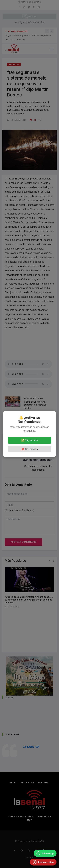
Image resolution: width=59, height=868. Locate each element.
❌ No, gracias (29, 449)
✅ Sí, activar (30, 440)
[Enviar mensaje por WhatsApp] (45, 853)
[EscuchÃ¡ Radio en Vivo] (43, 862)
